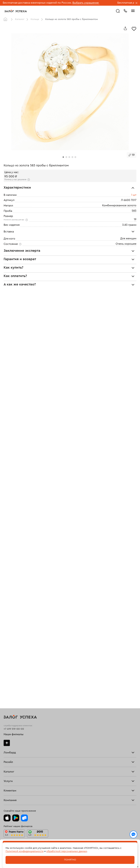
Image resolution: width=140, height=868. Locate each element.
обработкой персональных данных (67, 851)
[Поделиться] (125, 28)
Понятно (70, 860)
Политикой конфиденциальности (25, 851)
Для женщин (128, 238)
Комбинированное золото (119, 205)
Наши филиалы (14, 734)
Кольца (35, 19)
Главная (6, 19)
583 (134, 211)
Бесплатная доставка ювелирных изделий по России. (37, 3)
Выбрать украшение (86, 3)
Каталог (20, 19)
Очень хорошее (126, 244)
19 (135, 219)
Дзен (7, 743)
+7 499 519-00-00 (14, 729)
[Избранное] (134, 28)
